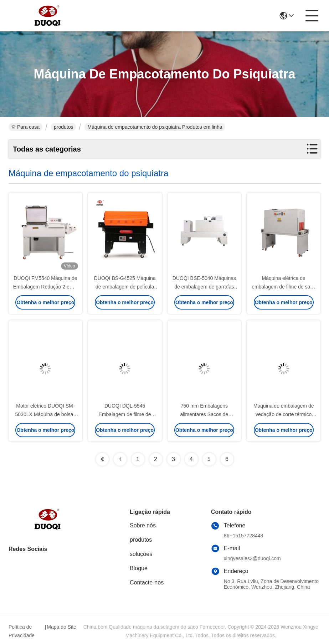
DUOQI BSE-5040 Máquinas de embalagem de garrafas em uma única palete (204, 287)
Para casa (25, 127)
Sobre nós (143, 525)
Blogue (139, 568)
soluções (141, 554)
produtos (63, 127)
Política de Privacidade (22, 631)
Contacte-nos (147, 582)
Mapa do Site (61, 627)
